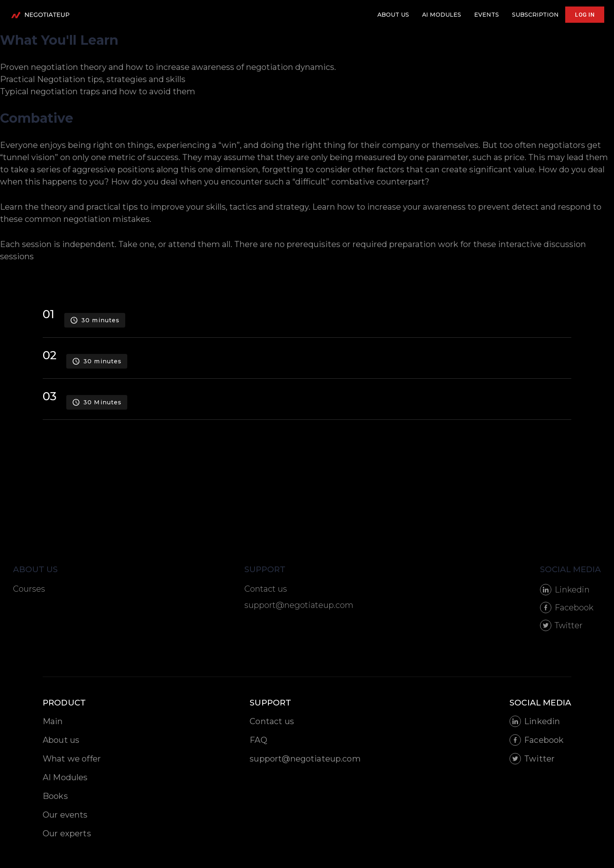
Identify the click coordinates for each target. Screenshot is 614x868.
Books (55, 796)
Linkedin (565, 590)
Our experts (67, 833)
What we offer (72, 759)
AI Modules (65, 777)
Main (53, 721)
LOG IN (585, 15)
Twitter (561, 625)
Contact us (266, 589)
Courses (29, 589)
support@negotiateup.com (299, 605)
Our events (65, 815)
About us (61, 740)
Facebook (567, 608)
